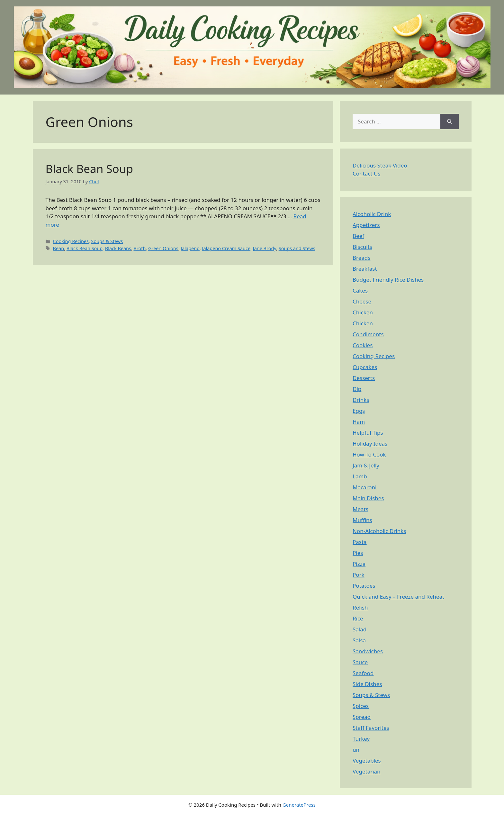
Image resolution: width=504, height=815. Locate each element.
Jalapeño (190, 248)
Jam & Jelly (366, 465)
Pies (358, 553)
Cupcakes (365, 367)
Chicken (363, 312)
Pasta (360, 542)
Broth (139, 248)
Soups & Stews (107, 241)
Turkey (361, 739)
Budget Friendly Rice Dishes (388, 280)
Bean (59, 248)
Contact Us (367, 173)
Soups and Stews (297, 248)
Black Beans (118, 248)
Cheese (362, 301)
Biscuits (362, 247)
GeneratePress (299, 805)
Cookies (363, 345)
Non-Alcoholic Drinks (379, 531)
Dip (357, 389)
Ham (359, 422)
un (356, 750)
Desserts (364, 378)
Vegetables (367, 761)
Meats (360, 509)
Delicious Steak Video (380, 165)
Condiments (368, 334)
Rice (358, 618)
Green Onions (163, 248)
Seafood (363, 673)
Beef (358, 236)
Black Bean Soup (89, 169)
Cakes (360, 290)
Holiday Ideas (370, 444)
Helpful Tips (368, 433)
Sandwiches (368, 651)
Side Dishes (367, 684)
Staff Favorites (371, 728)
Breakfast (365, 269)
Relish (360, 607)
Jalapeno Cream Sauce (226, 248)
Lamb (360, 476)
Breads (361, 258)
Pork (359, 575)
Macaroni (365, 487)
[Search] (450, 122)
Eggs (359, 411)
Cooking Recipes (71, 241)
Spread (362, 717)
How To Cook (369, 454)
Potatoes (364, 586)
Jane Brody (265, 248)
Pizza (359, 564)
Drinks (361, 400)
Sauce (360, 662)
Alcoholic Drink (372, 214)
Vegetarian (367, 771)
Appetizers (366, 225)
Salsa (359, 640)
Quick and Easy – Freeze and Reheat (398, 597)
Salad (360, 629)
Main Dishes (368, 498)
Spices (361, 706)
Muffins (362, 520)
